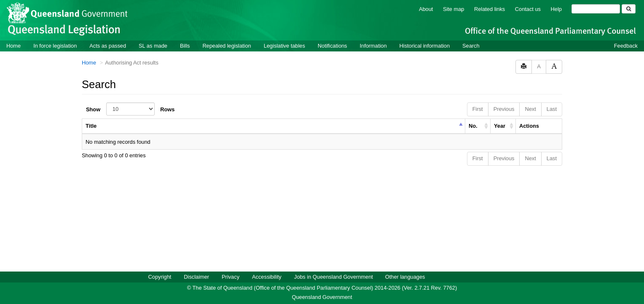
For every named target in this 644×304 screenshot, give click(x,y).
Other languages (405, 276)
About (426, 9)
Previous (504, 109)
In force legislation (55, 45)
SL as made (153, 45)
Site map (454, 9)
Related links (490, 9)
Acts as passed (108, 45)
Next (530, 109)
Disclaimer (196, 276)
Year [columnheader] (500, 125)
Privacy (231, 276)
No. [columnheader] (473, 125)
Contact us (528, 9)
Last (552, 109)
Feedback (626, 45)
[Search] (596, 8)
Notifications (333, 45)
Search (471, 45)
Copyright (160, 276)
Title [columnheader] (91, 125)
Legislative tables (284, 45)
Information (373, 45)
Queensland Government (322, 297)
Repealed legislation (227, 45)
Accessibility (267, 276)
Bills (185, 45)
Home (13, 45)
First (478, 109)
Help (556, 9)
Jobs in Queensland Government (334, 276)
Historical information (425, 45)
